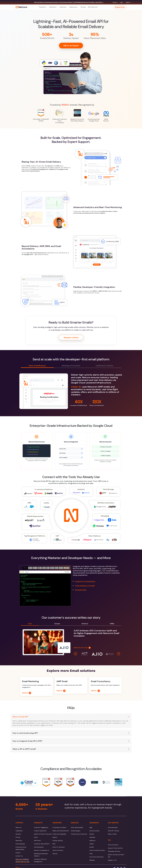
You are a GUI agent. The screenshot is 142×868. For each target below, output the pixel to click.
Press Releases (20, 844)
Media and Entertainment (61, 831)
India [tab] (30, 624)
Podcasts (92, 837)
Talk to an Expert (71, 46)
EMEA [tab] (112, 624)
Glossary (92, 860)
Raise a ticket (112, 834)
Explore (27, 693)
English (129, 2)
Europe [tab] (57, 624)
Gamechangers (76, 831)
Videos (92, 844)
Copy (67, 572)
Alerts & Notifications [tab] (37, 366)
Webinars (92, 841)
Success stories (94, 831)
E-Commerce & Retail (59, 827)
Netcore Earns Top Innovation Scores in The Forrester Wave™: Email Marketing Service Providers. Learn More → (69, 2)
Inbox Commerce (58, 850)
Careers (18, 853)
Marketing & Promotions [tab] (71, 366)
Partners (18, 834)
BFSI (54, 844)
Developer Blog (81, 590)
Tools (91, 854)
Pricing (83, 7)
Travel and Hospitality (59, 834)
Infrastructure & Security (79, 834)
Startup (55, 854)
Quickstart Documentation (85, 581)
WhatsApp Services (114, 851)
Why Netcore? (93, 7)
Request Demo (120, 7)
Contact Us (19, 856)
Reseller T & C (112, 860)
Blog (91, 827)
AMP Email (37, 841)
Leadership (19, 831)
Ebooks (92, 834)
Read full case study (82, 648)
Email (36, 837)
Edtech (55, 837)
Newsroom (19, 841)
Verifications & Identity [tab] (105, 366)
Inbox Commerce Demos (97, 850)
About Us (18, 827)
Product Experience (40, 831)
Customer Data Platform (42, 844)
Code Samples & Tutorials (85, 586)
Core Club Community (96, 857)
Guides (92, 847)
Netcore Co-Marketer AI (42, 850)
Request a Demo (71, 337)
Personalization (39, 847)
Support (115, 2)
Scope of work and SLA (115, 848)
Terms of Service (113, 845)
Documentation (113, 827)
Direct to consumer (59, 847)
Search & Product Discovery (43, 834)
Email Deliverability (77, 827)
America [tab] (85, 624)
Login (121, 2)
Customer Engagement (41, 827)
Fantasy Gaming (58, 841)
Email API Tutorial (113, 831)
